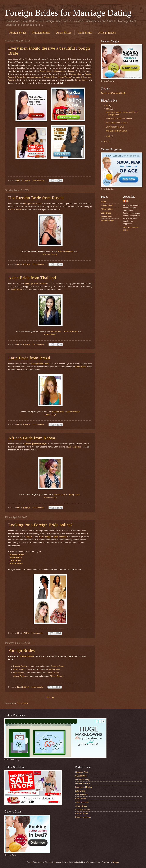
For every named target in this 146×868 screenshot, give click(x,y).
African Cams (60, 495)
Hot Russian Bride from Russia (36, 198)
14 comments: (38, 687)
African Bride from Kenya (32, 438)
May (108, 109)
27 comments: (39, 264)
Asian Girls (22, 77)
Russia (43, 71)
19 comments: (39, 344)
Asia (49, 71)
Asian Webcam (71, 331)
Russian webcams (83, 817)
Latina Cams (58, 412)
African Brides (75, 447)
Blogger (116, 862)
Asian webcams (82, 802)
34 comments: (39, 180)
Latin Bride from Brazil (29, 358)
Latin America (58, 71)
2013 (106, 141)
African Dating (50, 498)
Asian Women (36, 77)
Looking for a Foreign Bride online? (40, 525)
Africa (72, 71)
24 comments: (38, 633)
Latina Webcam (73, 412)
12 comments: (39, 424)
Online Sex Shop (82, 780)
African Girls (49, 77)
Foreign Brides (17, 33)
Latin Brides (85, 33)
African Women (65, 77)
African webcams (82, 810)
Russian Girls (75, 74)
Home (50, 697)
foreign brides (82, 80)
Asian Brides (64, 33)
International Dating (83, 787)
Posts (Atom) (22, 703)
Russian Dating (50, 254)
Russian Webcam (65, 251)
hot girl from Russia (33, 204)
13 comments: (39, 508)
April (108, 136)
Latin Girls (80, 77)
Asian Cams (56, 331)
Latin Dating (50, 415)
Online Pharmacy (83, 783)
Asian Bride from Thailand (32, 278)
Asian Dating (50, 334)
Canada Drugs (81, 776)
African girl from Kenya (35, 444)
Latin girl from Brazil (40, 364)
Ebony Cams (74, 495)
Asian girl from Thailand (36, 284)
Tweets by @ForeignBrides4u (113, 93)
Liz (127, 201)
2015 (106, 105)
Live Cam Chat (81, 772)
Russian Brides (41, 33)
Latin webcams (82, 795)
